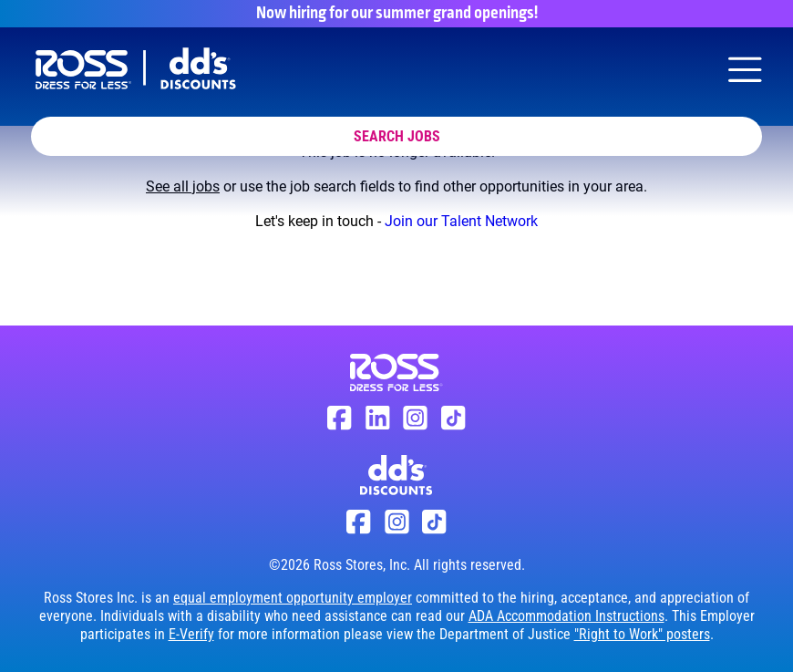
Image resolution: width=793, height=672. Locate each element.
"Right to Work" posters (642, 634)
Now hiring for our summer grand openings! (397, 14)
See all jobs (183, 186)
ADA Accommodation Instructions (566, 616)
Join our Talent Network (461, 221)
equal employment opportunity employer (293, 598)
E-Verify (191, 634)
